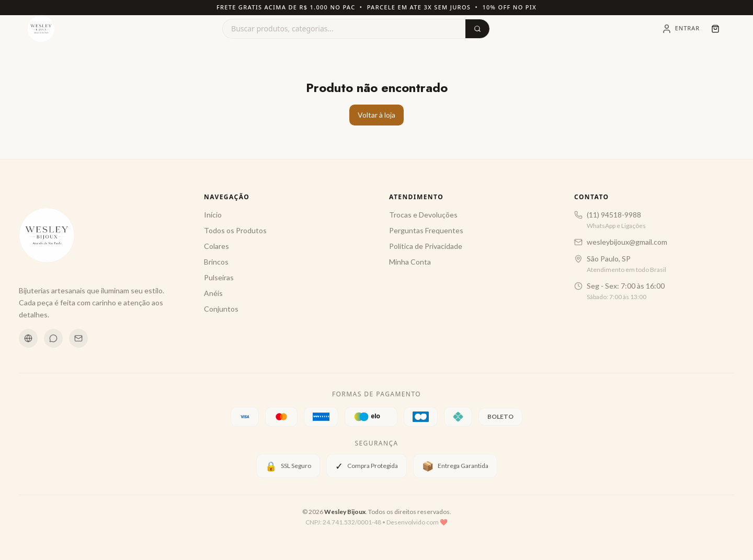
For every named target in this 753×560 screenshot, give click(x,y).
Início (213, 215)
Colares (216, 246)
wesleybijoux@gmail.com (627, 242)
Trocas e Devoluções (423, 215)
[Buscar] (477, 29)
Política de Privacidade (426, 246)
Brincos (216, 262)
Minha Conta (410, 262)
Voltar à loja (376, 115)
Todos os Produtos (235, 230)
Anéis (213, 293)
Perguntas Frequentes (426, 230)
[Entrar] (681, 29)
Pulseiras (219, 277)
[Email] (78, 338)
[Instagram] (28, 338)
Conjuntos (221, 309)
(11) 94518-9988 (614, 215)
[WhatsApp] (53, 338)
